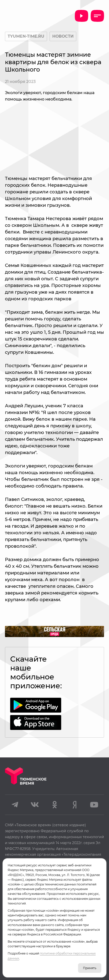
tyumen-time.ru (26, 36)
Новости (63, 36)
